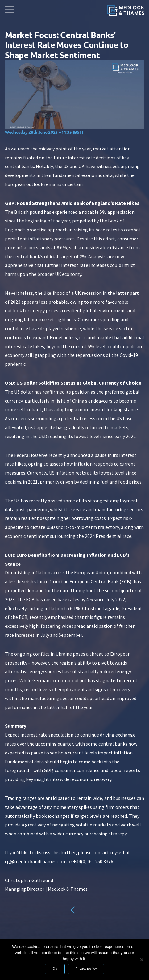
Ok (55, 969)
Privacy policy (86, 969)
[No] (141, 960)
